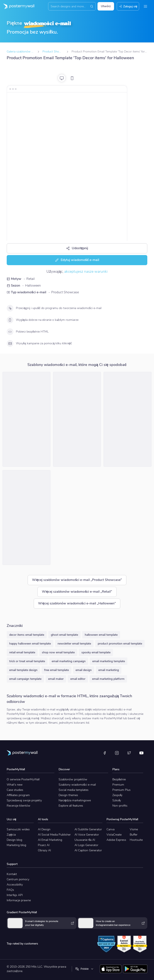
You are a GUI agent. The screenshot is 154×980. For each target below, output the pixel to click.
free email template (56, 670)
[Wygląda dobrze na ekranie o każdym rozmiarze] (10, 320)
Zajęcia (11, 835)
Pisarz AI (44, 845)
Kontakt (12, 874)
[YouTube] (141, 753)
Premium (118, 785)
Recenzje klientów (19, 806)
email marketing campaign (69, 661)
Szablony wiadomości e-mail (77, 785)
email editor (78, 679)
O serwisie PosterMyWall (23, 779)
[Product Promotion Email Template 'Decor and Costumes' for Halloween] (26, 419)
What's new (15, 785)
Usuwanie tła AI (85, 840)
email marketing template (109, 661)
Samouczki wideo (18, 829)
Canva (110, 829)
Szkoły (117, 800)
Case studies (15, 790)
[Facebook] (105, 753)
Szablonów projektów (73, 779)
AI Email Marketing (50, 840)
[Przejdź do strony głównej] (17, 6)
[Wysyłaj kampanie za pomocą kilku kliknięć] (10, 343)
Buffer (134, 835)
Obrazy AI (44, 850)
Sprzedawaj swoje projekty (24, 800)
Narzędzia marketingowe (75, 800)
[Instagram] (117, 753)
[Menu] (145, 6)
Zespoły (117, 795)
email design (84, 670)
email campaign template (25, 679)
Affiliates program (18, 795)
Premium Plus (121, 790)
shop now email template (58, 652)
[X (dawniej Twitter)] (129, 753)
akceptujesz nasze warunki (86, 271)
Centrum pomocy (18, 879)
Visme (134, 829)
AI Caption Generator (88, 850)
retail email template (22, 652)
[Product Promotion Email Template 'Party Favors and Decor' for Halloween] (26, 518)
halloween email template (101, 635)
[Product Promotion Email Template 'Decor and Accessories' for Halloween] (128, 419)
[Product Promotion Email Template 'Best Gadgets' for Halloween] (77, 419)
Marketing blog (16, 845)
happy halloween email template (30, 644)
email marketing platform (108, 679)
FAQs (10, 890)
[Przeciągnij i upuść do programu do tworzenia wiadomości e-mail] (10, 308)
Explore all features (71, 806)
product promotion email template (120, 644)
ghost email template (64, 635)
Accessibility (15, 885)
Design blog (14, 840)
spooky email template (96, 652)
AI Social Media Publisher (54, 835)
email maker (56, 679)
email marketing (109, 670)
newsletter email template (74, 644)
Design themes (68, 795)
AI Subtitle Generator (88, 829)
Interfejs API (15, 895)
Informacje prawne (19, 900)
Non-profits (120, 806)
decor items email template (27, 635)
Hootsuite (136, 840)
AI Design (44, 829)
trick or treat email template (27, 661)
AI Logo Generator (86, 845)
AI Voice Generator (87, 835)
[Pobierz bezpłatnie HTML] (10, 332)
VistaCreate (114, 835)
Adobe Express (116, 840)
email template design (23, 670)
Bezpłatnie (119, 779)
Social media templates (74, 790)
